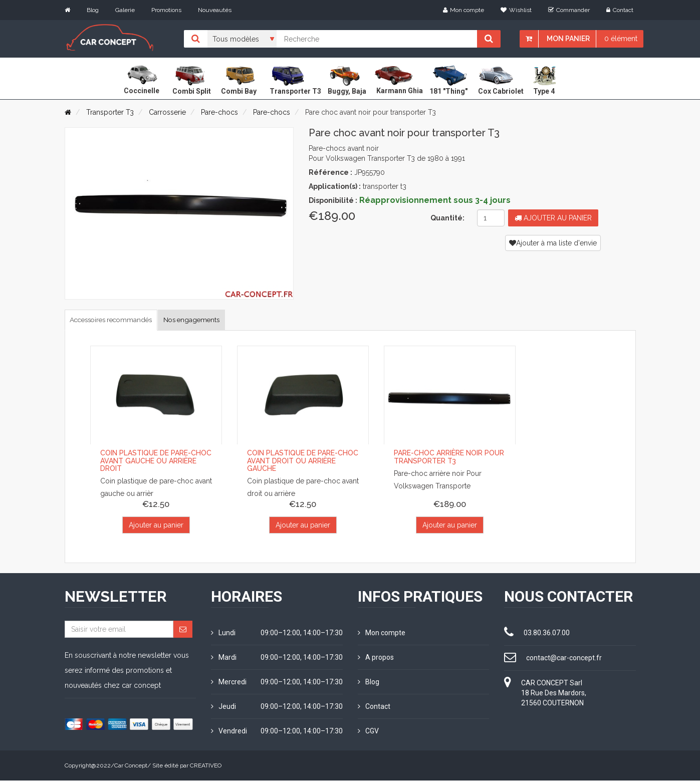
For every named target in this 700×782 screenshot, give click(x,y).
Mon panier (568, 39)
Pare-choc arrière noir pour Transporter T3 (449, 459)
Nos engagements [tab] (224, 320)
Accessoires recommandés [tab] (123, 320)
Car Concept (131, 767)
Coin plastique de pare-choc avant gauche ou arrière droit (156, 463)
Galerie (125, 10)
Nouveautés (215, 10)
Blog (93, 10)
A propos (376, 659)
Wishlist (516, 10)
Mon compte (463, 10)
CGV (368, 732)
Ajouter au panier (553, 218)
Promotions (166, 10)
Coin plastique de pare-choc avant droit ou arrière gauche (303, 463)
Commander (569, 10)
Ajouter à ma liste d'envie (553, 243)
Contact (620, 10)
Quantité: (447, 218)
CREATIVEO (206, 767)
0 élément (621, 39)
